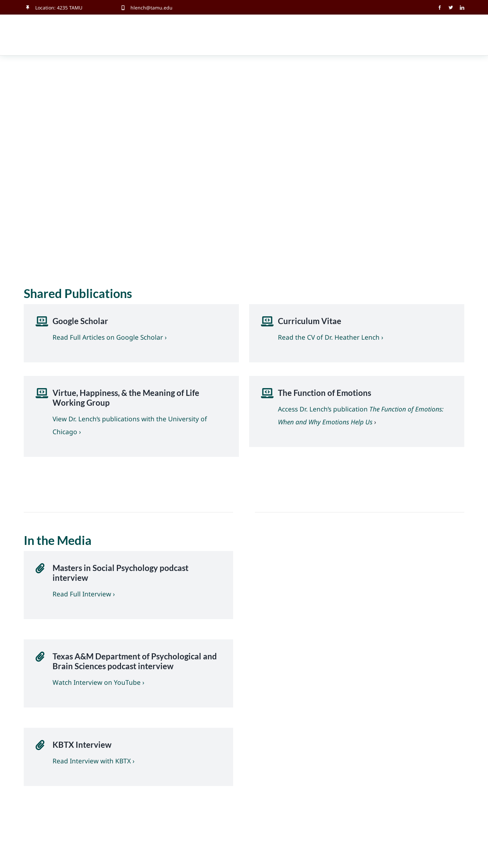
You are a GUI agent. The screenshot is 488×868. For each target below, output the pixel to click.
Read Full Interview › (84, 594)
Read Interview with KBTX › (94, 761)
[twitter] (451, 8)
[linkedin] (462, 8)
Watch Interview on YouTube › (98, 682)
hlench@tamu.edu (151, 8)
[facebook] (440, 8)
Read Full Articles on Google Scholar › (110, 337)
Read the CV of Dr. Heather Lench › (331, 337)
